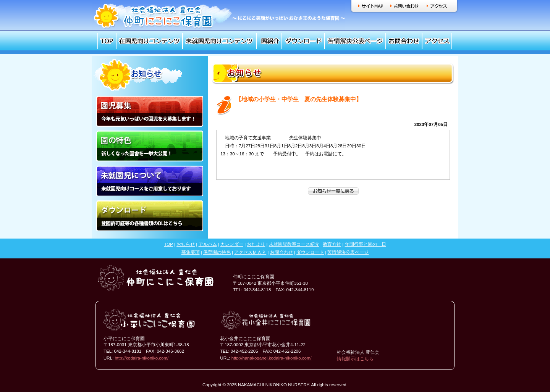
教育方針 (332, 244)
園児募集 (150, 111)
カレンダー (232, 244)
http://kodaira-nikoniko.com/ (142, 358)
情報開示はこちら (355, 359)
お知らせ (186, 244)
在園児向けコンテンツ (149, 41)
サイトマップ (371, 6)
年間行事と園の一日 (366, 244)
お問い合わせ (405, 6)
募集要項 (191, 252)
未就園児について (150, 181)
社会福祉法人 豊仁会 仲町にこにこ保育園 (219, 16)
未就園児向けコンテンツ (220, 41)
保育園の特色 (217, 252)
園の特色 (150, 146)
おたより (256, 244)
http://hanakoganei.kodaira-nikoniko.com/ (272, 358)
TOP (107, 41)
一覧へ (333, 191)
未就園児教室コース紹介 (294, 244)
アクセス (437, 6)
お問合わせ (404, 41)
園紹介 (269, 41)
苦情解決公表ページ (355, 41)
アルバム (208, 244)
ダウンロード (303, 41)
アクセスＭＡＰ (250, 252)
